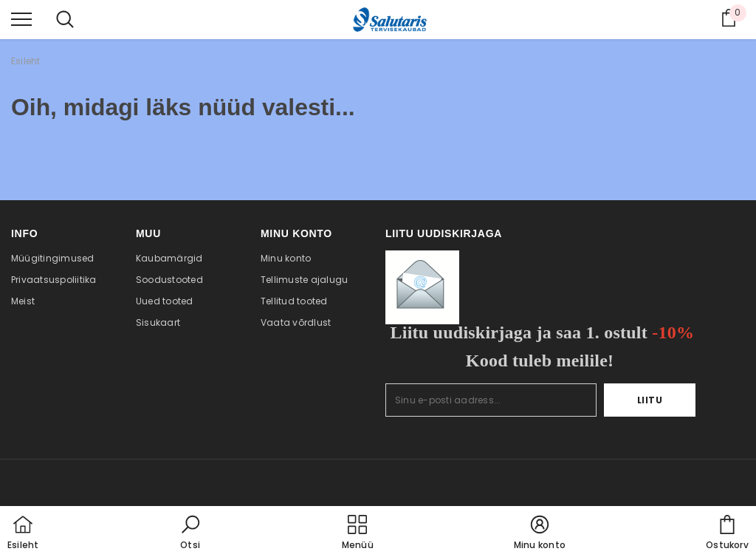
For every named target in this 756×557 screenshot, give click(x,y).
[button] (190, 533)
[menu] (21, 18)
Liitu (650, 400)
